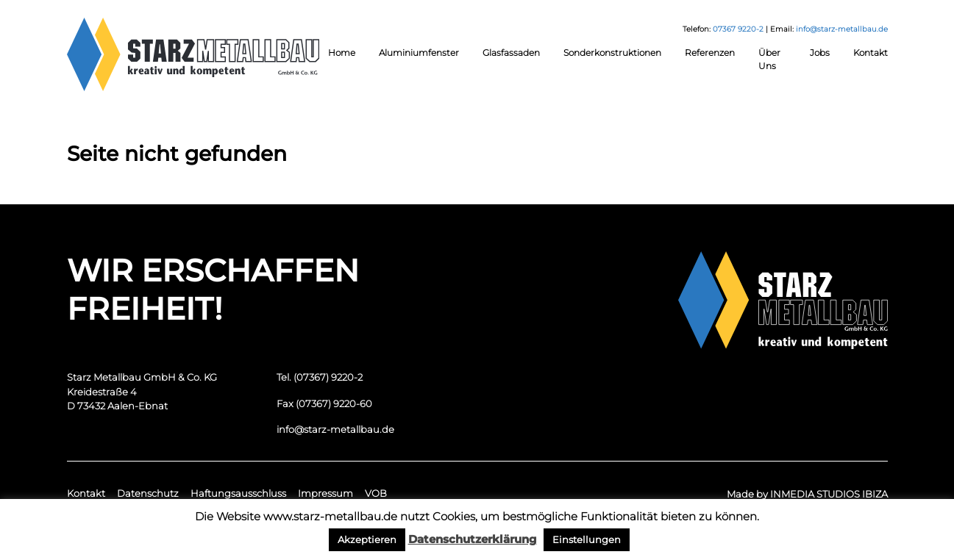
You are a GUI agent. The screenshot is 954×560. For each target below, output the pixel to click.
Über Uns (769, 60)
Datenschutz (148, 493)
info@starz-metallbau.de (842, 29)
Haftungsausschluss (238, 493)
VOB (376, 493)
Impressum (325, 493)
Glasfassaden (511, 53)
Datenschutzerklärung (473, 539)
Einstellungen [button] (587, 539)
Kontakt (871, 53)
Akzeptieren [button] (367, 539)
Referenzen (710, 53)
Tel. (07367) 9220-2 (320, 377)
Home (342, 53)
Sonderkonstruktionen (612, 53)
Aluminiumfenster (419, 53)
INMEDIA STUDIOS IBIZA (829, 494)
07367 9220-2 (738, 29)
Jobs (820, 53)
